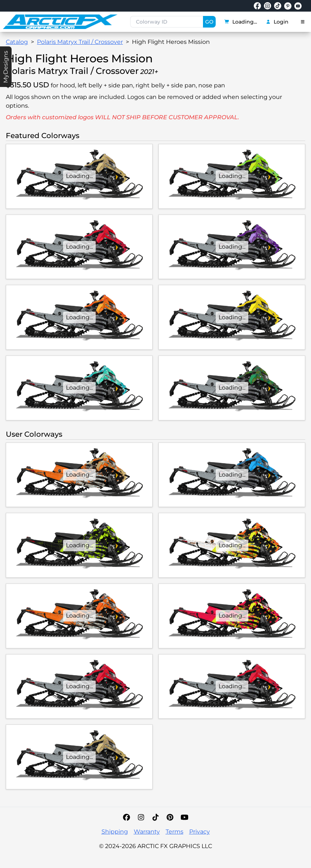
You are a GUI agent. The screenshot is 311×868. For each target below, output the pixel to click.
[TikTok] (155, 817)
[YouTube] (184, 817)
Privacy (200, 832)
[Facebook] (127, 817)
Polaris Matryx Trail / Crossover (80, 42)
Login (277, 22)
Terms (175, 832)
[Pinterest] (170, 817)
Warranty (147, 832)
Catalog (17, 42)
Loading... (241, 22)
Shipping (115, 832)
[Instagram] (141, 817)
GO (209, 22)
